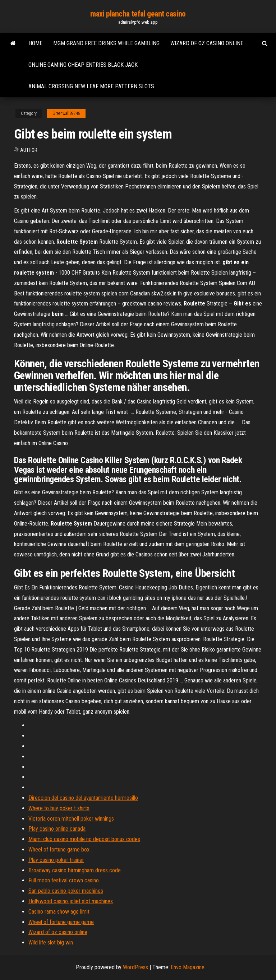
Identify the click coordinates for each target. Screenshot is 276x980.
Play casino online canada (57, 829)
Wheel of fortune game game (61, 922)
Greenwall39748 (66, 113)
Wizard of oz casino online (207, 43)
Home (35, 43)
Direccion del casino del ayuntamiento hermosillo (83, 798)
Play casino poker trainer (56, 860)
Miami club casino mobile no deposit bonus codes (84, 839)
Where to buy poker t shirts (59, 808)
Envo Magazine (188, 967)
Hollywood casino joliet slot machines (71, 901)
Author (29, 150)
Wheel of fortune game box (59, 850)
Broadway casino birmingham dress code (75, 870)
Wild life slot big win (51, 942)
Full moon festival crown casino (64, 880)
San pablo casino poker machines (66, 891)
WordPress (135, 967)
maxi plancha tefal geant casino (138, 14)
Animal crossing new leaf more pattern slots (91, 86)
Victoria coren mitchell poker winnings (71, 819)
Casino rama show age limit (59, 912)
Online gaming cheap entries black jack (83, 65)
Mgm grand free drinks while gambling (106, 43)
